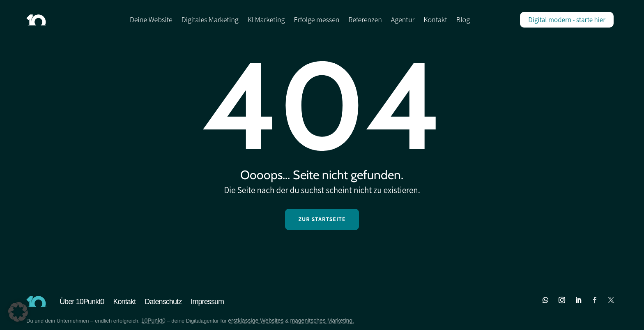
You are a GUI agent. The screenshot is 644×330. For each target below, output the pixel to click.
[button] (18, 312)
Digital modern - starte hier (567, 20)
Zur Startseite (322, 219)
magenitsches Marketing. (322, 321)
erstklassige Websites (256, 321)
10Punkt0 (153, 321)
